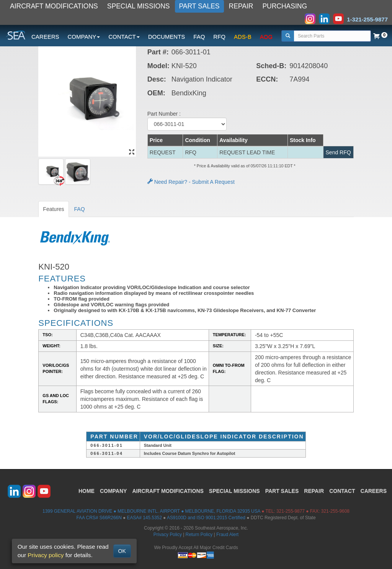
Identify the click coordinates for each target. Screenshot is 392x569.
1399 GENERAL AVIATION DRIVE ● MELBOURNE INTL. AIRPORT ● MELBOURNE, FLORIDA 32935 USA (151, 511)
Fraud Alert (227, 535)
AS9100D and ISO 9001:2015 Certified (206, 518)
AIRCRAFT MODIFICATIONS (54, 6)
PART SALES (199, 6)
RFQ (219, 37)
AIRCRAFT (168, 491)
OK (122, 551)
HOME (87, 491)
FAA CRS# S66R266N (99, 518)
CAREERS (45, 37)
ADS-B (243, 37)
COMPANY (114, 491)
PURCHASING (285, 6)
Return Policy (199, 535)
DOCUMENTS (167, 37)
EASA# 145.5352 (145, 518)
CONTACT (342, 491)
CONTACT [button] (124, 37)
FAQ (199, 37)
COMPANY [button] (84, 37)
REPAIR (241, 6)
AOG (266, 37)
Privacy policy (46, 555)
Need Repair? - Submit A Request (191, 182)
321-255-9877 (291, 511)
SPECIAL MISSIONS (139, 6)
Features (53, 209)
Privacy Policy (168, 535)
